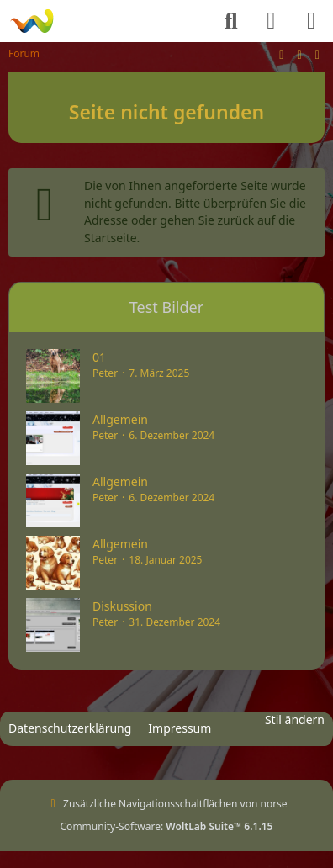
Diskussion (122, 606)
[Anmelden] (271, 21)
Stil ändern (295, 720)
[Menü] (311, 21)
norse (273, 804)
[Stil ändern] (282, 54)
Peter (105, 373)
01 (99, 357)
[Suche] (231, 21)
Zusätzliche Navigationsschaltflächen (150, 804)
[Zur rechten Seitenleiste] (317, 54)
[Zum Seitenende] (299, 54)
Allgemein (120, 419)
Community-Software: (167, 826)
